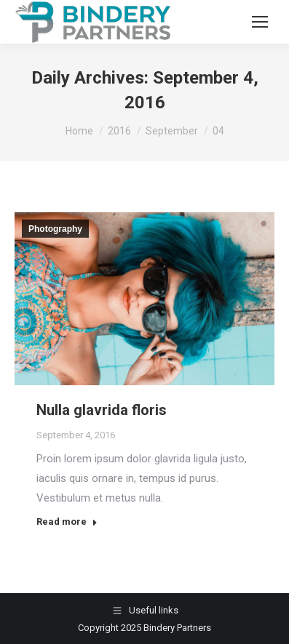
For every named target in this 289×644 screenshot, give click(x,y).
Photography (55, 229)
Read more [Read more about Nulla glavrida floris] (67, 522)
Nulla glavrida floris (102, 410)
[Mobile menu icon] (260, 22)
